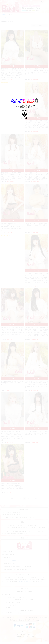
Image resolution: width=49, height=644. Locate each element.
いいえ (25, 118)
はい (24, 110)
